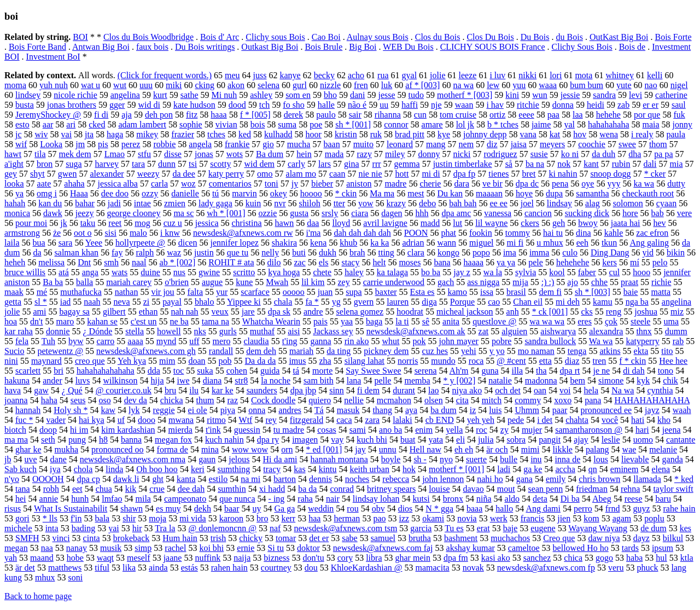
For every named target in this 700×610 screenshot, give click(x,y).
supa (354, 292)
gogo (604, 558)
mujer (532, 430)
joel (527, 203)
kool (557, 272)
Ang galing (649, 243)
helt (379, 262)
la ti (402, 321)
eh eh (464, 449)
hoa (11, 321)
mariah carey (129, 282)
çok (611, 321)
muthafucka (81, 292)
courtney (276, 568)
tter (339, 203)
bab (658, 213)
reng (614, 312)
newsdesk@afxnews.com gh (146, 351)
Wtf (246, 420)
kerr (288, 518)
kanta (186, 479)
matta (661, 292)
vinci (61, 538)
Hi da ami (280, 459)
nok (564, 164)
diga (429, 302)
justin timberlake (463, 164)
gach (446, 282)
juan (325, 292)
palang (597, 449)
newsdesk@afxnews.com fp (546, 568)
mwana (181, 420)
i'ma (314, 233)
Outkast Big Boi (270, 47)
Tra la (165, 528)
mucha (299, 144)
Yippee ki (244, 302)
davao (474, 489)
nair (333, 499)
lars (325, 164)
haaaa (474, 262)
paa (553, 115)
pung (77, 440)
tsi (193, 164)
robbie (164, 144)
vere (685, 213)
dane (59, 459)
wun (540, 95)
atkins (610, 351)
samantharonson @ (589, 430)
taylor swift (673, 489)
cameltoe (524, 548)
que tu (238, 252)
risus (13, 509)
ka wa (644, 184)
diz (492, 144)
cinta (92, 538)
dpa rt (570, 371)
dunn (167, 164)
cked (97, 124)
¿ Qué (72, 390)
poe (316, 124)
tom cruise (458, 115)
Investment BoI (53, 57)
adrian (413, 243)
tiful (102, 568)
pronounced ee (606, 410)
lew (493, 85)
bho (330, 95)
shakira (284, 243)
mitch (492, 400)
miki (174, 85)
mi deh (568, 302)
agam (622, 518)
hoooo (311, 193)
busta (25, 105)
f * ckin (632, 361)
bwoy (588, 223)
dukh (328, 252)
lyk (134, 410)
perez (131, 144)
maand (42, 558)
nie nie (370, 174)
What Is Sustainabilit (71, 509)
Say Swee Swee (373, 371)
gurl (300, 85)
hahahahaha (609, 124)
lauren (398, 302)
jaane (173, 558)
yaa (347, 321)
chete (322, 272)
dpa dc (527, 184)
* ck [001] (550, 312)
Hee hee (673, 361)
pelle (383, 380)
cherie (430, 184)
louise (439, 489)
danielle (185, 193)
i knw (170, 233)
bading (84, 528)
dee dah (191, 489)
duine (150, 272)
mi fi (515, 243)
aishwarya (558, 331)
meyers (552, 144)
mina (210, 449)
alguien (514, 331)
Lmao (115, 154)
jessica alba (118, 184)
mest (416, 193)
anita (451, 321)
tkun (609, 243)
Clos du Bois (438, 37)
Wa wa (601, 341)
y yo (497, 351)
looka (14, 184)
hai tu (553, 233)
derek (294, 115)
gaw (41, 390)
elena (661, 469)
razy (364, 154)
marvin (244, 193)
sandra (604, 95)
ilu (194, 390)
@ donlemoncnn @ (222, 528)
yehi (469, 351)
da (37, 252)
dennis (320, 479)
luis (495, 410)
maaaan (489, 193)
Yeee (94, 243)
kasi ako (496, 558)
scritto (244, 272)
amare (432, 124)
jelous (239, 459)
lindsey (28, 95)
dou (311, 568)
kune (244, 282)
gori (22, 518)
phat (448, 233)
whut (391, 341)
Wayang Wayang (598, 528)
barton (285, 479)
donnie (58, 331)
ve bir (492, 184)
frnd (613, 509)
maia (651, 124)
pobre (501, 341)
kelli (655, 75)
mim (167, 361)
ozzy (150, 193)
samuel (383, 538)
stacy (351, 262)
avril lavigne (385, 223)
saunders (262, 390)
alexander (107, 174)
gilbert (114, 312)
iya (55, 469)
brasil (516, 292)
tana (23, 489)
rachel (175, 548)
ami (39, 312)
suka (205, 371)
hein (304, 154)
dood (237, 105)
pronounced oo (118, 449)
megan (16, 548)
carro (105, 341)
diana (212, 380)
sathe (189, 95)
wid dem (259, 164)
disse (173, 154)
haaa (218, 115)
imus (297, 361)
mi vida (192, 518)
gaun (207, 459)
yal (569, 124)
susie (539, 154)
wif (21, 144)
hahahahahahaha (106, 371)
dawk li (126, 479)
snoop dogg (610, 174)
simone (611, 380)
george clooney (134, 213)
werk (499, 518)
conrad (342, 489)
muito (363, 144)
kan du (50, 203)
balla (84, 282)
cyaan (666, 203)
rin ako (357, 341)
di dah (634, 371)
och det (508, 390)
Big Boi (363, 47)
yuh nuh (54, 85)
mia (676, 164)
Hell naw (425, 449)
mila (143, 499)
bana (442, 262)
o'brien (177, 282)
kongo (448, 252)
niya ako (467, 390)
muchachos (510, 538)
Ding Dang (610, 252)
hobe (75, 558)
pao (379, 518)
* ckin (346, 193)
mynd (166, 341)
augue (212, 282)
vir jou (162, 292)
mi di (431, 174)
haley (354, 272)
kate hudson (194, 105)
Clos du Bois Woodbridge (148, 37)
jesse (386, 95)
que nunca (237, 499)
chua (104, 489)
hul (661, 558)
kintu (328, 469)
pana (593, 400)
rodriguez (500, 154)
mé (42, 292)
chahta (577, 420)
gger (117, 105)
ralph (145, 252)
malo (138, 233)
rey (271, 420)
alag (593, 203)
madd (430, 223)
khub (348, 243)
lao (434, 390)
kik (131, 489)
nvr (280, 203)
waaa (548, 85)
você (610, 420)
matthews (65, 568)
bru (170, 390)
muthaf (262, 331)
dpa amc (457, 213)
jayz (652, 410)
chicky (251, 538)
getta (13, 302)
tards (630, 548)
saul (679, 105)
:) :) (548, 282)
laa (578, 115)
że (57, 233)
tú (215, 193)
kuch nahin (224, 440)
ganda (673, 459)
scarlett (28, 371)
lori (556, 75)
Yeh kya (132, 361)
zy (504, 430)
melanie (663, 449)
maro (65, 321)
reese (634, 499)
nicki (462, 154)
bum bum (587, 85)
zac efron (652, 233)
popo (481, 252)
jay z (462, 272)
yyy (614, 184)
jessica (207, 223)
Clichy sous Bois (275, 37)
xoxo (563, 400)
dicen (188, 243)
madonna (541, 380)
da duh (603, 154)
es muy (168, 509)
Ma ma (382, 193)
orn (287, 449)
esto (22, 124)
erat (483, 528)
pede (516, 420)
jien (564, 518)
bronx (453, 499)
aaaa (135, 341)
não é (357, 105)
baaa (474, 509)
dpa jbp (304, 390)
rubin (621, 164)
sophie (191, 124)
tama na (215, 321)
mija (520, 282)
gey (11, 174)
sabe (349, 538)
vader (56, 420)
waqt (105, 558)
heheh (15, 262)
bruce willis (25, 272)
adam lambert (142, 124)
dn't (36, 321)
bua (39, 243)
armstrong (22, 233)
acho (356, 75)
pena (560, 184)
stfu (144, 154)
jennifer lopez (234, 243)
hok (409, 469)
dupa (554, 193)
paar (560, 410)
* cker (655, 174)
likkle (563, 449)
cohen (237, 371)
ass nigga (483, 282)
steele (640, 321)
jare (248, 312)
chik (670, 380)
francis (533, 518)
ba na (535, 164)
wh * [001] (226, 213)
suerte (476, 459)
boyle (391, 459)
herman (347, 518)
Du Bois (535, 37)
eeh (582, 243)
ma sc (183, 213)
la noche (276, 380)
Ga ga (284, 509)
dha (635, 154)
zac (299, 262)
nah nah (184, 312)
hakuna (17, 380)
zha (325, 361)
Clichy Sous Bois (582, 47)
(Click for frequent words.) (165, 75)
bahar (85, 203)
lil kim (313, 282)
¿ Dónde (98, 331)
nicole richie (75, 95)
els (324, 262)
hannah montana (339, 459)
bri (59, 371)
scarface (255, 292)
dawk (53, 213)
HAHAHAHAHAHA (652, 400)
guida (270, 371)
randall (221, 351)
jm (80, 144)
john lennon (443, 479)
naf (275, 528)
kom (591, 518)
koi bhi (211, 548)
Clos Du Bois (490, 37)
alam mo (301, 174)
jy (295, 184)
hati (638, 420)
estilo (218, 479)
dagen (392, 213)
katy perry (226, 174)
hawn (285, 223)
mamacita (433, 568)
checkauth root (648, 193)
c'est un (144, 321)
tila (40, 154)
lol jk (465, 124)
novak (473, 568)
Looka (51, 144)
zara (373, 420)
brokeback (132, 538)
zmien (175, 203)
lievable (635, 459)
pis (103, 144)
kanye (290, 75)
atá (64, 272)
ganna (320, 341)
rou (352, 509)
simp (143, 548)
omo (265, 174)
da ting (339, 351)
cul (615, 272)
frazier (183, 134)
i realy (642, 134)
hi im (79, 430)
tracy (272, 469)
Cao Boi (326, 37)
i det (545, 420)
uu (384, 105)
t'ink (213, 430)
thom (658, 144)
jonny (682, 124)
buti (299, 252)
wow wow (250, 449)
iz (473, 410)
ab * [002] (178, 262)
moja (157, 518)
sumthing (234, 469)
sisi (111, 233)
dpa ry (268, 440)
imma (539, 252)
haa (314, 518)
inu (536, 459)
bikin (676, 252)
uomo (643, 440)
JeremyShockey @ (48, 115)
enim (424, 430)
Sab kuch (21, 469)
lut (457, 223)
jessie (570, 95)
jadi (114, 203)
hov (580, 134)
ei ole (198, 410)
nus (179, 272)
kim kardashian (128, 430)
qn (593, 469)
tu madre (289, 430)
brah (357, 252)
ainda (158, 568)
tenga (577, 351)
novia (467, 518)
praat (629, 282)
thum (205, 400)
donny (429, 154)
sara (66, 243)
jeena (672, 430)
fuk (679, 115)
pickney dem (386, 351)
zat (484, 331)
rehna (631, 489)
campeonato (185, 499)
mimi (530, 449)
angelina (125, 95)
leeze (468, 75)
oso (104, 400)
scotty (220, 164)
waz (174, 252)
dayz (641, 538)
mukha (67, 449)
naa (47, 548)
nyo (446, 459)
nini (11, 361)
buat (408, 440)
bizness (276, 558)
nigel (679, 85)
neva (122, 302)
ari (71, 124)
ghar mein (413, 558)
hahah (15, 203)
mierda (180, 430)
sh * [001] (353, 124)
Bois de (632, 47)
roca (476, 361)
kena (318, 243)
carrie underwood (394, 282)
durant (404, 390)
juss (260, 75)
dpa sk (279, 312)
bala (103, 518)
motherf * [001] (456, 469)
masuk (348, 410)
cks (587, 312)
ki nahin (563, 174)
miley (395, 154)
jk (63, 223)
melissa (51, 262)
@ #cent (511, 361)
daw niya (604, 538)
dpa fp (464, 174)
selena (269, 85)
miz (677, 312)
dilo (274, 262)
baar (232, 509)
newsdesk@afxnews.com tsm (345, 528)
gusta (299, 213)
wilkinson (120, 380)
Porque (462, 302)
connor (396, 124)
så (509, 164)
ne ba (179, 321)
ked (245, 134)
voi (565, 390)
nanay (77, 548)
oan (540, 390)
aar (48, 124)
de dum (654, 528)
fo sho (294, 105)
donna (563, 105)
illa (517, 371)
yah (11, 558)
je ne (601, 371)
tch (265, 105)
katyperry (642, 341)
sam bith (319, 380)
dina (584, 233)
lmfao (112, 499)
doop (48, 430)
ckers (530, 223)
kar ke (223, 390)
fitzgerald (307, 420)
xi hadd (272, 489)
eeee (526, 115)
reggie (164, 410)
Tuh (48, 341)
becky (324, 75)
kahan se (102, 321)
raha (305, 499)
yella (454, 430)
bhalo (205, 302)
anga (90, 272)
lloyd (341, 223)
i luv (497, 75)
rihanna (388, 115)
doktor (308, 548)
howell (169, 331)
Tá (319, 410)
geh (559, 223)
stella (135, 331)
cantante (681, 440)
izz (404, 518)
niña (484, 499)
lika (129, 568)
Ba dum (270, 154)
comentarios (230, 184)
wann (447, 243)
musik (111, 548)
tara (138, 164)
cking (205, 85)
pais (320, 321)
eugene (543, 528)
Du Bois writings (205, 47)
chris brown (599, 479)
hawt (13, 154)
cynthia (660, 390)
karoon (231, 518)
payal (172, 302)
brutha (420, 538)
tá (296, 371)
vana (528, 134)
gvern (364, 302)
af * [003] (422, 85)
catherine (671, 95)
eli (460, 440)
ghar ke (28, 449)
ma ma (16, 440)
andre (313, 312)
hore (630, 213)
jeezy (85, 213)
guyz (641, 509)
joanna (16, 400)
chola (83, 469)
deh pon (159, 115)
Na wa (623, 390)
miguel (481, 243)
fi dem (368, 390)
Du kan (450, 193)
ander (52, 380)
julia (486, 440)
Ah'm (459, 371)
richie (661, 282)
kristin (346, 134)
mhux (45, 577)
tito (667, 351)
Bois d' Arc (220, 37)
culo (570, 252)
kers (609, 262)
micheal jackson (465, 312)
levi (635, 95)
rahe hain (679, 509)
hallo (504, 509)
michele (18, 528)
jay (360, 449)
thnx (644, 331)
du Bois (570, 37)
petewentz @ (60, 351)
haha (49, 400)
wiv (42, 134)
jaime (541, 124)
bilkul (673, 538)
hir (137, 528)
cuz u (173, 223)
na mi (250, 479)
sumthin (232, 489)
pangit (550, 440)
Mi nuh (224, 95)
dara (462, 184)
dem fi (550, 292)
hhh (422, 213)
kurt (160, 95)
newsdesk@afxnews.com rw (243, 233)
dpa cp (89, 479)
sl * (41, 302)
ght (157, 479)
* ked (684, 479)
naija (242, 558)
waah (682, 410)
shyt (37, 174)
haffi (410, 105)
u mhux (550, 243)
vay (337, 440)
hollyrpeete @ (140, 243)
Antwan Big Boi (101, 47)
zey (343, 282)
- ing (277, 499)
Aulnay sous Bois (378, 37)
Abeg (602, 499)
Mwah (277, 282)
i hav (495, 105)
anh (513, 312)
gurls (228, 331)
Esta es (422, 292)
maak (14, 292)
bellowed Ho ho (581, 548)
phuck (647, 568)
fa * (312, 302)
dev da (136, 400)
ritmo (216, 420)
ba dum (444, 410)
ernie (246, 548)
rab (678, 341)
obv (378, 509)
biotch (15, 430)
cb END (440, 420)
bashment (461, 538)
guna (490, 371)
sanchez (537, 558)
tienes (498, 174)
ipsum (663, 548)
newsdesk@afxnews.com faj (383, 548)
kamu (603, 302)
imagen (305, 440)
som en (298, 95)
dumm (676, 331)
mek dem (75, 154)
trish (218, 538)
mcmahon (394, 400)
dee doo (115, 193)
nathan (127, 292)
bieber (322, 184)
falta (195, 292)
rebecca (396, 479)
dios (406, 509)
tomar (286, 538)
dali (650, 164)
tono (666, 371)
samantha (592, 193)
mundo (443, 361)
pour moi (31, 223)
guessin (247, 430)
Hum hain (180, 538)
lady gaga (215, 203)
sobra (517, 440)
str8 (241, 380)
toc (179, 371)
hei (21, 499)
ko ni (570, 154)
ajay (581, 440)
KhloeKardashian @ (367, 568)
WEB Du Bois (408, 47)
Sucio (14, 351)
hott (402, 174)
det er (319, 538)
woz (188, 184)
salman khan (77, 252)
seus (78, 400)
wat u (91, 85)
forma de (173, 449)
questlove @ (494, 321)
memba (417, 380)
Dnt (84, 262)
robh (51, 489)
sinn (337, 390)
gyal (410, 75)
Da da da (261, 361)
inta (52, 528)
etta (546, 361)
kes (686, 528)
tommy (518, 233)
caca (344, 420)
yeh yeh (481, 420)
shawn (132, 509)
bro (262, 518)
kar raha (19, 331)
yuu (519, 85)
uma (671, 321)
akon (236, 85)
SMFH (27, 538)
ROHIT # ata (231, 262)
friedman (592, 489)
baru (663, 499)
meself (139, 558)
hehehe (608, 115)
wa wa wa (547, 321)
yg (336, 302)
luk (387, 85)
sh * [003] (593, 292)
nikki (527, 75)
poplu (654, 518)
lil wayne (491, 223)
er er (651, 105)
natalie (500, 380)
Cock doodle (273, 400)
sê (426, 321)
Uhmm (527, 410)
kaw (108, 410)
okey (279, 193)
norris (408, 361)
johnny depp (485, 134)
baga (374, 321)
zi (147, 302)
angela (200, 144)
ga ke (533, 469)
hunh (80, 499)
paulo (326, 115)
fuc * (24, 420)
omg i (47, 193)
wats (119, 272)
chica (573, 558)
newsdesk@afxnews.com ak (416, 331)
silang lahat (364, 361)
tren (599, 361)
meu (232, 75)
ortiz (497, 115)
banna (131, 440)
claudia (256, 341)
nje (436, 105)
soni (75, 577)
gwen (68, 174)
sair (355, 115)
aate (44, 184)
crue (157, 489)
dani (358, 95)
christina (247, 223)
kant (591, 164)
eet (77, 489)
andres (290, 410)
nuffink (208, 558)
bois (258, 124)
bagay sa (74, 312)
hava (13, 390)
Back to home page (38, 596)
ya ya (506, 262)
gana (524, 479)
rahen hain (229, 568)
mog (142, 223)
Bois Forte (673, 37)
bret (529, 174)
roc (481, 430)
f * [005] (255, 115)
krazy (396, 203)
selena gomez (360, 312)
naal (139, 262)
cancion (538, 213)
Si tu (276, 548)
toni (272, 184)
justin (204, 252)
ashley (261, 95)
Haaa (79, 193)
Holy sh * (71, 410)
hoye (524, 193)
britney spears (391, 489)
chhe (599, 282)
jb (8, 459)
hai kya (92, 420)
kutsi (421, 499)
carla (159, 184)
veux (220, 312)
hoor (314, 134)
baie (631, 292)
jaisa (519, 144)
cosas (327, 430)
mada (334, 154)
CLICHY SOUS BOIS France (493, 47)
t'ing (290, 341)
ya (19, 193)
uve (30, 459)
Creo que (559, 538)
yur (222, 292)
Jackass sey (333, 331)
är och (497, 449)
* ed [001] (324, 449)
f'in (76, 518)
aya (411, 410)
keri (198, 469)
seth (48, 440)
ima (510, 252)
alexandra (606, 331)
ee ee (498, 203)
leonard (400, 144)
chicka (172, 400)
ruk (376, 134)
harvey (107, 164)
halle (326, 105)
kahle (614, 233)
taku (88, 223)
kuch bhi (372, 440)
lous (601, 459)
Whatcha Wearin (271, 321)
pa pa (663, 154)
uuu (146, 85)
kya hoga (284, 272)
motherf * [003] (465, 95)
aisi (294, 331)
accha (565, 469)
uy (256, 509)
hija (157, 380)
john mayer (459, 341)
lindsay (559, 203)
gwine (209, 272)
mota (584, 75)
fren (361, 85)
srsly (330, 213)
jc (19, 134)
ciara (360, 213)
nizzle (330, 85)
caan (337, 174)
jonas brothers (72, 105)
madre (395, 184)
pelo (660, 262)
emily (556, 479)
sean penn (546, 489)
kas (299, 469)
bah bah (463, 203)
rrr (377, 164)
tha (541, 371)
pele (536, 262)
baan (331, 144)
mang (436, 144)
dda (154, 371)
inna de (568, 459)
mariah (301, 351)
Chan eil (528, 302)
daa (313, 223)
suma (287, 124)
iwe (183, 380)
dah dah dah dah (362, 233)
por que (647, 115)
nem (466, 144)
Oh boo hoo (157, 469)
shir (129, 518)
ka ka (380, 243)
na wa (463, 85)
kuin (253, 203)
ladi (504, 469)
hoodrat (410, 312)
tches (216, 134)
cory (345, 558)
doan (197, 361)
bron (45, 164)
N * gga (439, 509)
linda (114, 469)
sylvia (526, 272)
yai (114, 528)
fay (117, 252)
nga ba (637, 302)
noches (357, 479)
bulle (509, 459)
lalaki (402, 420)
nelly (270, 252)
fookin (481, 233)
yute (624, 85)
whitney (620, 75)
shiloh (310, 203)
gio (268, 144)
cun (420, 115)
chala (283, 302)
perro (583, 509)
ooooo (294, 292)
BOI (80, 37)
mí (635, 262)
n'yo (12, 479)
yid (648, 252)
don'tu (313, 558)
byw (76, 341)
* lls (50, 518)
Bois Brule (323, 47)
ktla (687, 558)
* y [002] (460, 380)
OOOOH (48, 479)
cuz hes (435, 351)
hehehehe (573, 262)
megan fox (173, 440)
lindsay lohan (376, 499)
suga (74, 164)
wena (609, 134)
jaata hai (626, 223)
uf (121, 420)
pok (419, 341)
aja (127, 115)
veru (616, 568)
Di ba (570, 499)
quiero (320, 400)
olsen (434, 400)
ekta (641, 351)
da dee (183, 174)
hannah (28, 410)
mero (222, 341)
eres (585, 321)
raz (233, 400)
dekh (203, 509)
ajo (573, 282)
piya (228, 410)
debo (427, 203)
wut (120, 85)
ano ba (390, 430)
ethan (148, 312)
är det (25, 568)
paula (676, 134)
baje (511, 528)
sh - (420, 459)
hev (660, 223)
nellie (354, 400)
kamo (457, 292)
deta (540, 499)
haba (634, 558)
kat (555, 134)
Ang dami (543, 509)
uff (194, 341)
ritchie (528, 105)
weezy (148, 174)
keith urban (370, 469)
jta (89, 134)
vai (67, 134)
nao (651, 85)
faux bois (152, 47)
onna (257, 410)
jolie (437, 75)
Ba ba (53, 282)
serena (426, 371)
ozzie (267, 213)
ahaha (74, 184)
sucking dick (587, 213)
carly (296, 164)
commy (528, 400)
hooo (641, 272)
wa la (493, 272)
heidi (596, 105)
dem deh (261, 351)
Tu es (454, 528)
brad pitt (410, 134)
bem (578, 380)
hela (591, 390)
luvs (83, 380)
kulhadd (278, 134)
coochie (592, 144)
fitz (192, 115)
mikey (147, 134)
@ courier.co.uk (124, 390)
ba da (307, 489)
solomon (628, 203)
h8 (103, 440)
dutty (676, 184)
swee (627, 144)
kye (444, 134)
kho (664, 420)
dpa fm (456, 558)
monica (17, 213)
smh (111, 262)
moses (410, 262)
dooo (147, 420)
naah (92, 302)
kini (512, 95)
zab (623, 105)
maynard (46, 361)
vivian (226, 124)
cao (494, 302)
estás (189, 568)
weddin (321, 509)
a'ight (14, 164)
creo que (90, 361)
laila (12, 243)
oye (588, 184)
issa (487, 292)
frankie (237, 144)
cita (462, 400)
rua (383, 75)
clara (416, 252)
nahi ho (490, 479)
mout (506, 489)
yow (366, 203)
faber (587, 272)
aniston (359, 184)
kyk (643, 380)
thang (382, 410)
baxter (386, 292)
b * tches (503, 124)
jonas (204, 154)
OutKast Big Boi (619, 37)
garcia (421, 528)
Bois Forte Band (37, 47)
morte (322, 371)
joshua (646, 312)
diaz (572, 361)
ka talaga (392, 272)
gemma (407, 164)
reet (115, 223)
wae (629, 449)
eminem (625, 469)
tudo (416, 95)
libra (374, 558)
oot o (83, 233)
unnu (388, 449)
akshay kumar (471, 548)
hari (642, 430)
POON (416, 233)
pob (225, 361)
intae (142, 203)
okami (433, 518)
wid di (149, 105)
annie (49, 499)
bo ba (431, 272)
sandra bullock (550, 341)
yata (436, 440)
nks (200, 331)
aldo (512, 499)
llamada (647, 479)
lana (354, 380)
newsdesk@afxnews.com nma (133, 459)
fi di (101, 115)
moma (15, 85)
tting (386, 252)
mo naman (536, 351)
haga (115, 134)
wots (235, 154)
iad (66, 302)
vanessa (498, 213)
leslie (611, 440)
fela (22, 341)
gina (352, 164)
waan (464, 105)
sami (358, 430)
